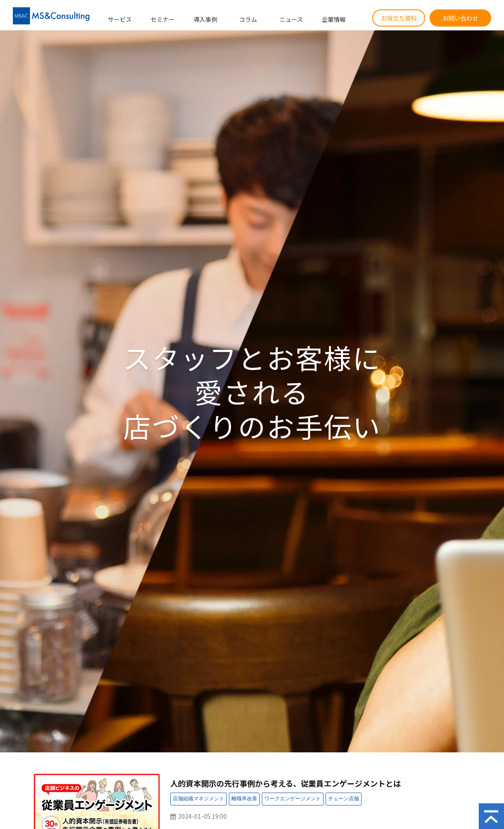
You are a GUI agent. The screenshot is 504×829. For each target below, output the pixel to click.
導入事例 (205, 19)
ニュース (291, 19)
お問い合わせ (460, 18)
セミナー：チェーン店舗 (344, 799)
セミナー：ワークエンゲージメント (293, 799)
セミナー (163, 19)
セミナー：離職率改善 (244, 799)
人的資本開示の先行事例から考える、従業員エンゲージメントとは (286, 783)
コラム (248, 19)
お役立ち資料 (399, 18)
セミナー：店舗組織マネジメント (199, 799)
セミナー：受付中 (429, 800)
